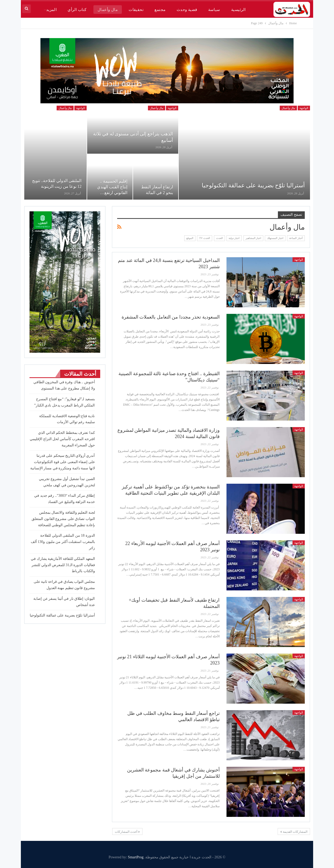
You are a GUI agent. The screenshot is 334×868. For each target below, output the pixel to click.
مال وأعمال (108, 10)
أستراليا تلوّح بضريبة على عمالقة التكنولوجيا (253, 185)
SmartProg (136, 857)
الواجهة (304, 108)
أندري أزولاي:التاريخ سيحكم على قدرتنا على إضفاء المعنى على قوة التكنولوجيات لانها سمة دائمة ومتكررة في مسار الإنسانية (63, 462)
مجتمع (160, 10)
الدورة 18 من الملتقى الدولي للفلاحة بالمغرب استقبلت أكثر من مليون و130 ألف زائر (63, 542)
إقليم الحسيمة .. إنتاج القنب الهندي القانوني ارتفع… (112, 187)
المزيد (52, 10)
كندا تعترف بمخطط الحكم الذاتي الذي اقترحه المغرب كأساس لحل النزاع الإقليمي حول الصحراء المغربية (62, 439)
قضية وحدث (187, 10)
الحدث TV (205, 238)
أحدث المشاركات (127, 832)
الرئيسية (238, 10)
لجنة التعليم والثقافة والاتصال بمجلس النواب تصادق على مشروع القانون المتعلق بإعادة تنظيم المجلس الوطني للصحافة (63, 519)
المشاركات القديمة (294, 832)
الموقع (190, 238)
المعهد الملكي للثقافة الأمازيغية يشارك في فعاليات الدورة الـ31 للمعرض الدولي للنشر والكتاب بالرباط (63, 565)
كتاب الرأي (77, 10)
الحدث (219, 238)
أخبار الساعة (296, 238)
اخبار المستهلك (275, 238)
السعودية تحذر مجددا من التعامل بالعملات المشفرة (171, 317)
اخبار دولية (234, 238)
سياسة (214, 10)
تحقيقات (136, 10)
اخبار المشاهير (254, 238)
